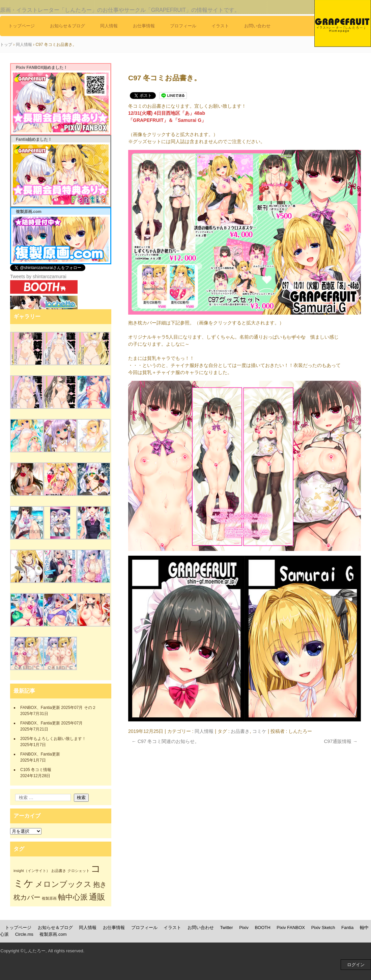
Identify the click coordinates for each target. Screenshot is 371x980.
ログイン (356, 965)
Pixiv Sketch (323, 928)
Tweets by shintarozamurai (38, 276)
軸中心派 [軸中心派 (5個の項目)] (73, 897)
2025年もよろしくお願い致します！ (53, 739)
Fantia (347, 928)
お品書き (240, 731)
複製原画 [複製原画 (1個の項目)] (49, 898)
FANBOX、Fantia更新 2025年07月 (51, 723)
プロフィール (183, 26)
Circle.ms (24, 934)
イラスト (220, 26)
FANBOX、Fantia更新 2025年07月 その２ (58, 708)
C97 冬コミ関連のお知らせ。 (165, 741)
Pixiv (244, 928)
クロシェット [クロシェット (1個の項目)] (79, 871)
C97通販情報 (341, 741)
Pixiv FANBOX (291, 928)
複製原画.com (53, 934)
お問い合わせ (257, 26)
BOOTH (262, 928)
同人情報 (109, 26)
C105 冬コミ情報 (36, 770)
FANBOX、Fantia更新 (40, 754)
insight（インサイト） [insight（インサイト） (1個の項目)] (32, 871)
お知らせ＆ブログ (67, 26)
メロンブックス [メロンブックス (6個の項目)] (63, 884)
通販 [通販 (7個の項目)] (97, 897)
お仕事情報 (144, 26)
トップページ (22, 26)
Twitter (226, 928)
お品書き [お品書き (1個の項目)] (59, 871)
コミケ (259, 731)
